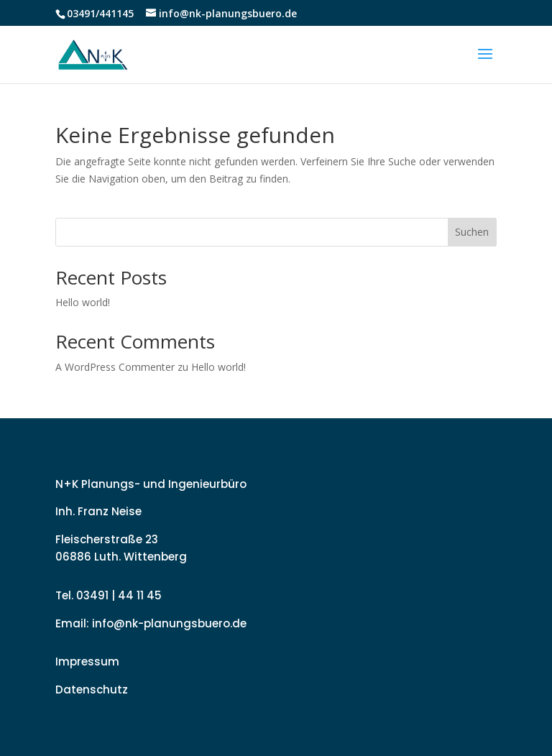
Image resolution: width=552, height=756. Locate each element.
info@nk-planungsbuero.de (169, 623)
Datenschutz (92, 690)
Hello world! (83, 302)
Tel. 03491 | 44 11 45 (109, 595)
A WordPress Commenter (115, 367)
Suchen (472, 232)
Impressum (87, 661)
